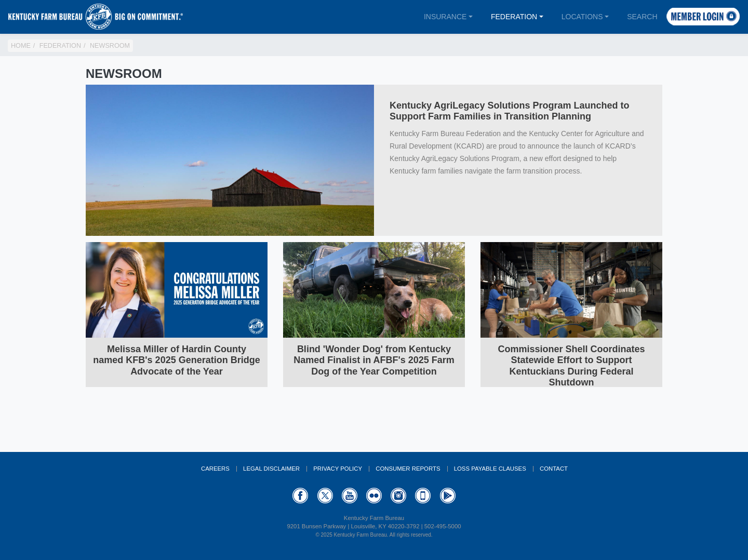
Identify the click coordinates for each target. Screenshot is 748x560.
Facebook (300, 496)
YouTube (350, 496)
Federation (514, 17)
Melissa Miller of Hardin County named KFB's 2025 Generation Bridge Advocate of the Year (176, 360)
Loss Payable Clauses (490, 469)
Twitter (325, 496)
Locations (582, 17)
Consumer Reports (408, 469)
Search (642, 17)
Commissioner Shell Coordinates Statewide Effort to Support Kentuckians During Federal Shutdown (571, 366)
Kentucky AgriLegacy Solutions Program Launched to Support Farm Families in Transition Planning (509, 111)
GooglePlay (448, 496)
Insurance (445, 17)
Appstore (423, 496)
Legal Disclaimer (271, 469)
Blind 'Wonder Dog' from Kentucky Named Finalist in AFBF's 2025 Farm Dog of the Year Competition (374, 360)
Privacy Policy (338, 469)
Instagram (398, 496)
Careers (215, 469)
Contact (554, 469)
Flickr (374, 496)
